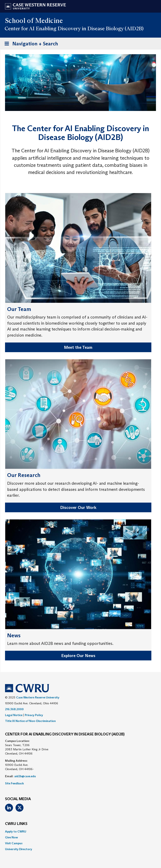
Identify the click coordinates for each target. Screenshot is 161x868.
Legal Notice (14, 715)
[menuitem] (80, 831)
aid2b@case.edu (25, 776)
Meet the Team (78, 347)
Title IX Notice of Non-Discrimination (30, 721)
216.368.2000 (14, 709)
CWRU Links (16, 824)
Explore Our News (78, 656)
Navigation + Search (30, 44)
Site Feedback (14, 783)
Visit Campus (14, 843)
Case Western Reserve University (38, 697)
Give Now (11, 837)
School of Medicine (34, 21)
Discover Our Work (78, 507)
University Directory (19, 849)
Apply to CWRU (16, 831)
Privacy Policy (34, 715)
